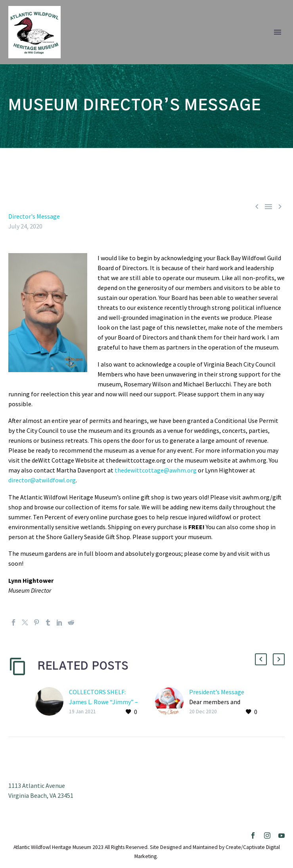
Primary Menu (278, 32)
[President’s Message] (172, 702)
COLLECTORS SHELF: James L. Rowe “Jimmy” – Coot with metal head (103, 702)
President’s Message (217, 692)
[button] (261, 659)
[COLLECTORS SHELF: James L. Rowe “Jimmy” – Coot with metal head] (52, 702)
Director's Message (34, 216)
